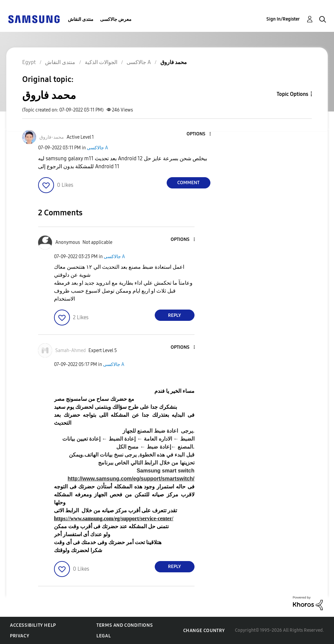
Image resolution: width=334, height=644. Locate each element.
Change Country (204, 631)
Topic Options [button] (292, 94)
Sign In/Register (283, 19)
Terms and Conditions (125, 625)
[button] (199, 134)
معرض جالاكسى (116, 19)
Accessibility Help (33, 625)
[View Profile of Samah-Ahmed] (71, 351)
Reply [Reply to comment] (174, 315)
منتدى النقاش (81, 19)
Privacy (20, 636)
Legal (104, 636)
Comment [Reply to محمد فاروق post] (188, 183)
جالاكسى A (97, 148)
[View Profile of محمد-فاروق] (52, 137)
